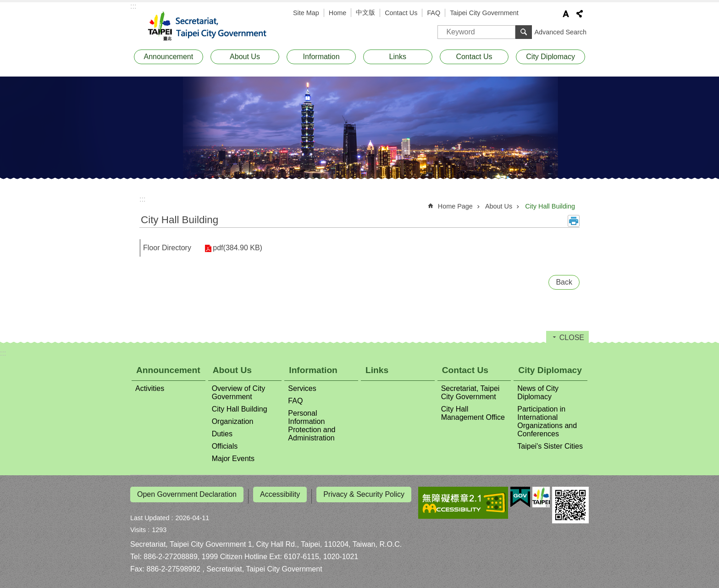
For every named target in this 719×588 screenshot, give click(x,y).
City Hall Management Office (473, 413)
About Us (245, 57)
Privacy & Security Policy (364, 494)
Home (337, 13)
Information (321, 57)
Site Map (306, 13)
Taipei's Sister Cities (550, 446)
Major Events (233, 459)
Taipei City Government (484, 13)
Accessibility (280, 494)
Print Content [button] (574, 221)
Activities (150, 388)
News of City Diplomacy (538, 393)
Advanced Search (560, 32)
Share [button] (580, 14)
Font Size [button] (566, 14)
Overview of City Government (238, 393)
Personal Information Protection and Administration (312, 426)
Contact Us (401, 13)
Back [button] (564, 282)
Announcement (169, 57)
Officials (225, 446)
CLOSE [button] (572, 338)
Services (302, 388)
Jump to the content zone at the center (5, 5)
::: (133, 6)
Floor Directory (167, 248)
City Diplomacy (550, 57)
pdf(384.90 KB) (234, 248)
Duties (222, 434)
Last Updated (150, 514)
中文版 (365, 12)
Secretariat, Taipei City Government (213, 27)
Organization (233, 421)
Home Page (455, 206)
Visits (138, 526)
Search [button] (524, 32)
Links (398, 57)
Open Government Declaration (187, 494)
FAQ (434, 13)
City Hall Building (550, 206)
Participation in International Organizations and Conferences (547, 421)
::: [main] (142, 199)
